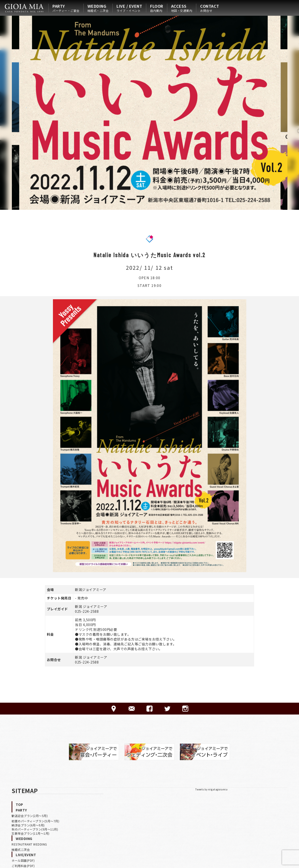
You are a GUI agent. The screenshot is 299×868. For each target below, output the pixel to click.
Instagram (185, 709)
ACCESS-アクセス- (114, 709)
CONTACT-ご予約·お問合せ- (132, 709)
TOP (19, 804)
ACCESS (182, 8)
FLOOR (157, 8)
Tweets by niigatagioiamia (211, 789)
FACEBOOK (149, 709)
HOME (24, 8)
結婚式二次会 (21, 850)
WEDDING (98, 8)
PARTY (66, 8)
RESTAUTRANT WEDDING (29, 844)
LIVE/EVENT (26, 855)
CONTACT (210, 8)
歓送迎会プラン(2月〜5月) (30, 816)
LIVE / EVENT (129, 8)
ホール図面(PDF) (23, 860)
